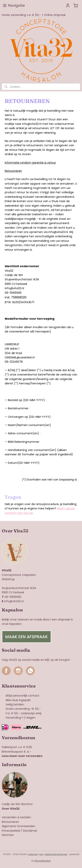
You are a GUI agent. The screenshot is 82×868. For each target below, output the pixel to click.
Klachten (8, 835)
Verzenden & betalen (16, 817)
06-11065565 (13, 597)
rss (41, 854)
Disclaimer (30, 831)
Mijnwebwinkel (43, 861)
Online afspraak (55, 15)
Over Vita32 (11, 809)
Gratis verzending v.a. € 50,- (21, 15)
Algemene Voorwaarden (18, 826)
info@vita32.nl (14, 601)
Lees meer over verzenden (22, 756)
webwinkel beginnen (56, 854)
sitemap (33, 854)
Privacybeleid (11, 831)
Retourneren (10, 822)
